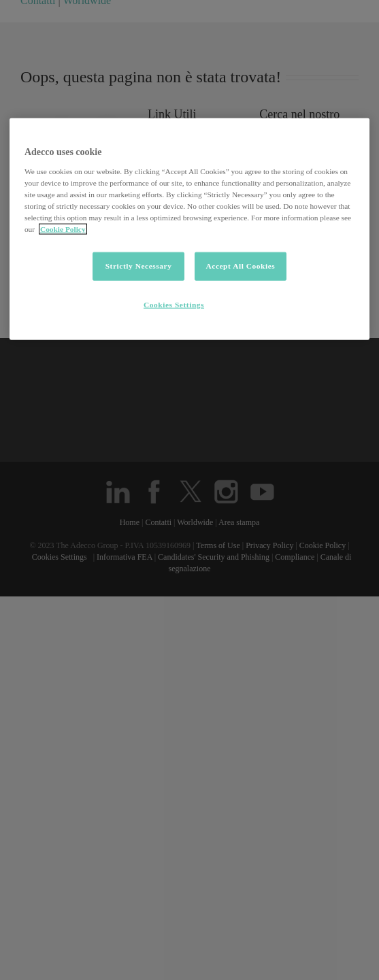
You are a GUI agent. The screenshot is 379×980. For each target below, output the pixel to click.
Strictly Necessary (139, 266)
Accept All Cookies (240, 266)
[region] (189, 229)
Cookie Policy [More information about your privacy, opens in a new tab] (63, 229)
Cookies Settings (174, 305)
